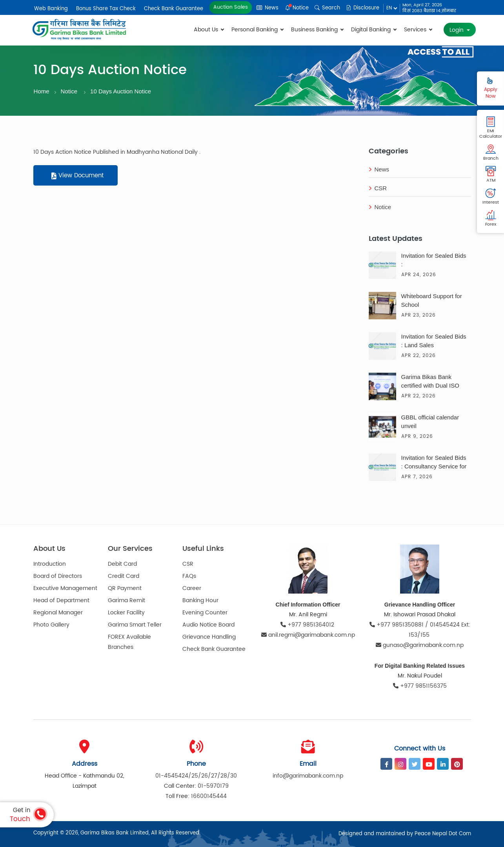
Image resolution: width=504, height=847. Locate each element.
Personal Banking (257, 30)
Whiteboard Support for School (432, 300)
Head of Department (61, 600)
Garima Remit (126, 600)
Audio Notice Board (208, 625)
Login (457, 30)
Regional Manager (58, 613)
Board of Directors (58, 576)
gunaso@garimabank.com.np (420, 645)
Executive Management (65, 588)
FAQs (189, 576)
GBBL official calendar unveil (430, 422)
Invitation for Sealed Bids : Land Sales (434, 341)
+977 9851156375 (420, 686)
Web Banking (51, 9)
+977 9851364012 (308, 625)
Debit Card (122, 564)
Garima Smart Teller (135, 625)
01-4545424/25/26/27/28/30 (196, 776)
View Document (77, 176)
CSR (378, 188)
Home (42, 91)
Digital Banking (374, 30)
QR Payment (125, 588)
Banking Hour (200, 600)
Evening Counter (205, 613)
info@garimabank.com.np (308, 776)
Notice (297, 8)
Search (327, 8)
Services (418, 30)
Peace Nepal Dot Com (443, 834)
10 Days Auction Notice (121, 91)
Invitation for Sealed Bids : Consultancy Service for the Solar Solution (434, 463)
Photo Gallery (51, 625)
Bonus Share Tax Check (106, 9)
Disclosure (363, 8)
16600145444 (209, 796)
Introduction (50, 564)
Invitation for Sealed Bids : (434, 260)
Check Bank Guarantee (174, 9)
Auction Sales (230, 7)
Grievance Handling (209, 637)
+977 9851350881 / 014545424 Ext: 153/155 (420, 630)
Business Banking (317, 30)
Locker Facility (126, 613)
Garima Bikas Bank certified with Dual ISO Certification (430, 382)
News (267, 8)
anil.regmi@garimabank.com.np (308, 635)
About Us (209, 30)
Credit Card (124, 576)
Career (192, 588)
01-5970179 (213, 786)
